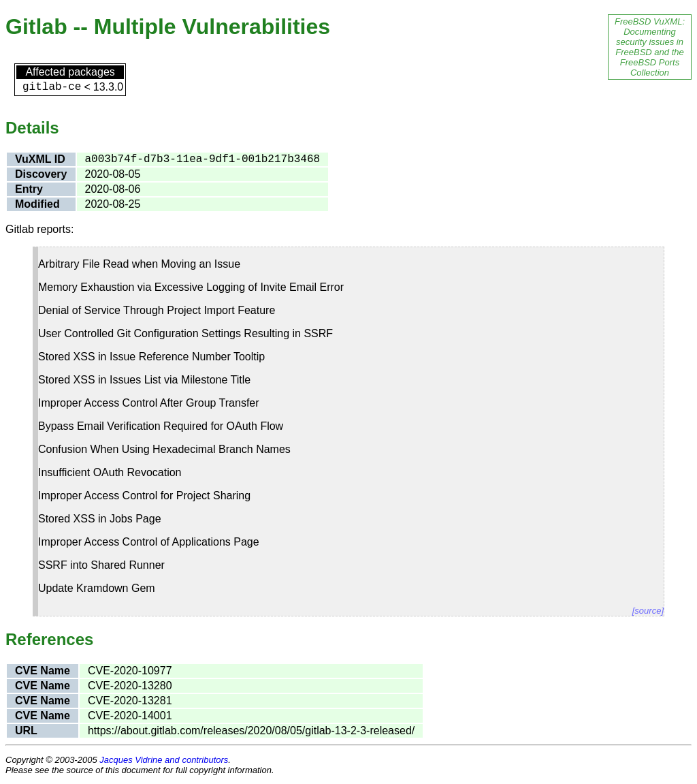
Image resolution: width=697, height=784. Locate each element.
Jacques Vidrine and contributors (164, 760)
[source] (648, 611)
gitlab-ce (52, 87)
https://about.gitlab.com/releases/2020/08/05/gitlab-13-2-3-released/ (251, 731)
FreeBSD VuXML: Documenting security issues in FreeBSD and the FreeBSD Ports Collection (650, 47)
